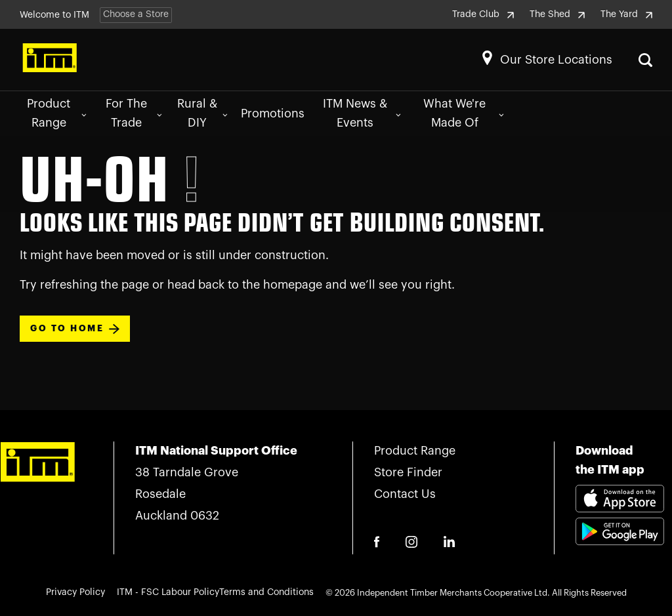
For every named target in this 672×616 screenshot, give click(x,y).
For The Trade (134, 113)
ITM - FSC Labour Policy (168, 592)
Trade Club (483, 14)
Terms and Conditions (266, 592)
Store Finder (408, 472)
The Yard (626, 14)
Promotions (273, 113)
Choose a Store (136, 14)
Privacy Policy (75, 592)
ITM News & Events (362, 113)
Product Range (56, 113)
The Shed (557, 14)
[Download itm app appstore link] (620, 501)
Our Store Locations (556, 60)
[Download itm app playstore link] (620, 547)
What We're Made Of (463, 113)
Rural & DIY (202, 113)
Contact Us (405, 494)
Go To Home (75, 329)
